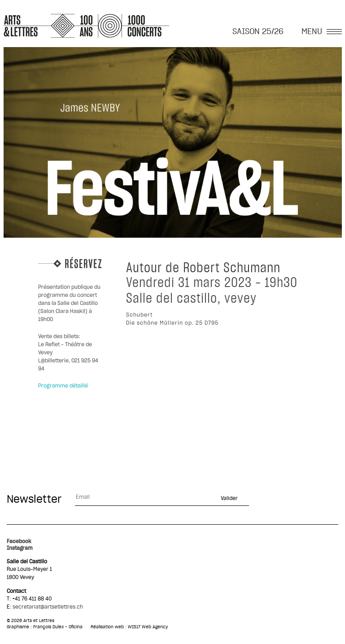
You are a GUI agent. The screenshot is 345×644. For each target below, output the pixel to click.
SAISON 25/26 (258, 32)
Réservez (70, 263)
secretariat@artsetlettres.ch (48, 607)
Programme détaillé (63, 386)
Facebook (19, 541)
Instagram (20, 548)
